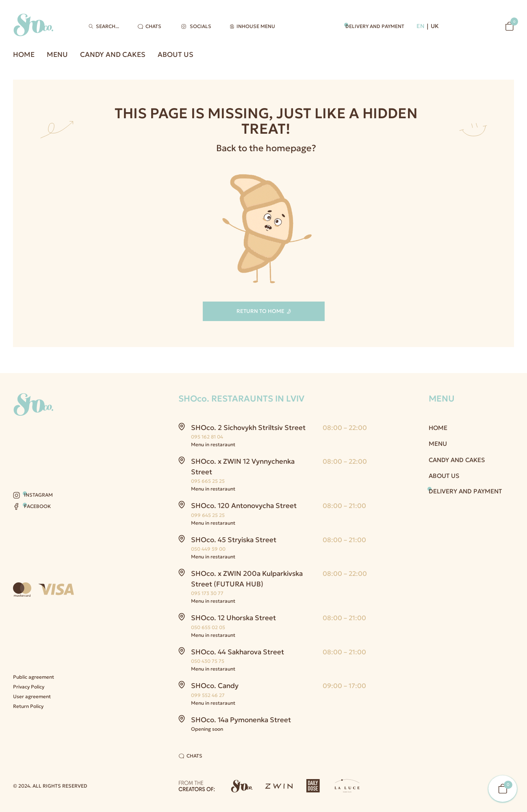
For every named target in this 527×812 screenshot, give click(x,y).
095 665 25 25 (208, 481)
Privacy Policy (29, 687)
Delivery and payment (375, 26)
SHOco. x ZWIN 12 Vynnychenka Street (243, 467)
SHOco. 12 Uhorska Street (233, 618)
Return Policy (28, 706)
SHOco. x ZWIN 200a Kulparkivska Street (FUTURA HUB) (247, 579)
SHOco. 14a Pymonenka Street (241, 720)
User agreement (32, 696)
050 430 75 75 (208, 661)
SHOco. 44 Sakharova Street (237, 652)
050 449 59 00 (208, 549)
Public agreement (34, 677)
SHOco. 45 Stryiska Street (234, 540)
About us (176, 54)
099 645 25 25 (208, 515)
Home (24, 54)
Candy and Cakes (113, 54)
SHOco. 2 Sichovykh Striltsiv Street (248, 428)
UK (435, 26)
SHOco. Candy (215, 686)
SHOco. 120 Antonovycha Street (244, 506)
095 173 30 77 (207, 593)
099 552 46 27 (208, 695)
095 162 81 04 (207, 437)
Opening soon (207, 729)
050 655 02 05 (208, 627)
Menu (57, 54)
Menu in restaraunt (213, 444)
